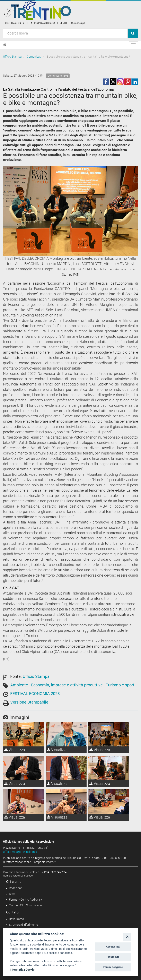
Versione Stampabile (29, 702)
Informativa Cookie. (23, 970)
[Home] (5, 45)
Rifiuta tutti (113, 957)
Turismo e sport (120, 685)
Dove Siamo (16, 919)
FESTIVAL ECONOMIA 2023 (35, 694)
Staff (12, 894)
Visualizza (15, 750)
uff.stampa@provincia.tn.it (20, 852)
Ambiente (19, 685)
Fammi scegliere (113, 967)
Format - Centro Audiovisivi (26, 900)
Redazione (16, 888)
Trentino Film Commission (25, 905)
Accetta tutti (113, 947)
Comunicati (34, 57)
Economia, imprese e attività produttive (67, 685)
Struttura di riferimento (24, 925)
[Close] (127, 937)
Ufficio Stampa (12, 57)
